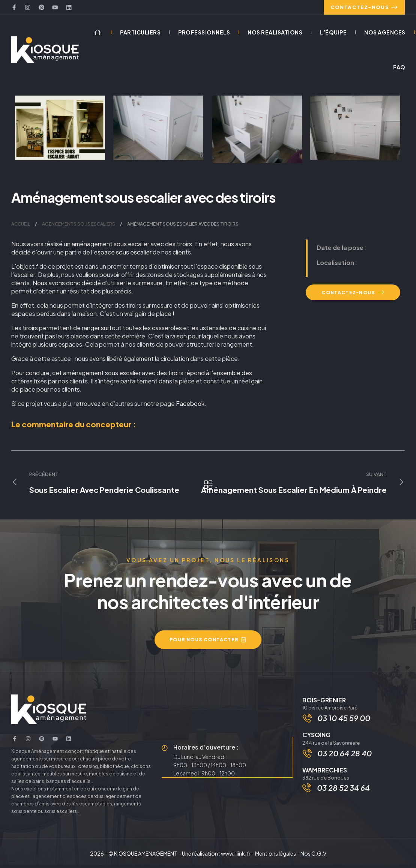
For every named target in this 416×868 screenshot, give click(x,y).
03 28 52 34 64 (343, 792)
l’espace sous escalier (121, 255)
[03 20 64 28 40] (308, 758)
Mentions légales (276, 856)
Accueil (21, 227)
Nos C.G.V (313, 856)
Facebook (190, 406)
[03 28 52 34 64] (307, 793)
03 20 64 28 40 (345, 758)
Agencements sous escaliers (79, 227)
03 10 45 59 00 (345, 722)
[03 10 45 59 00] (308, 722)
